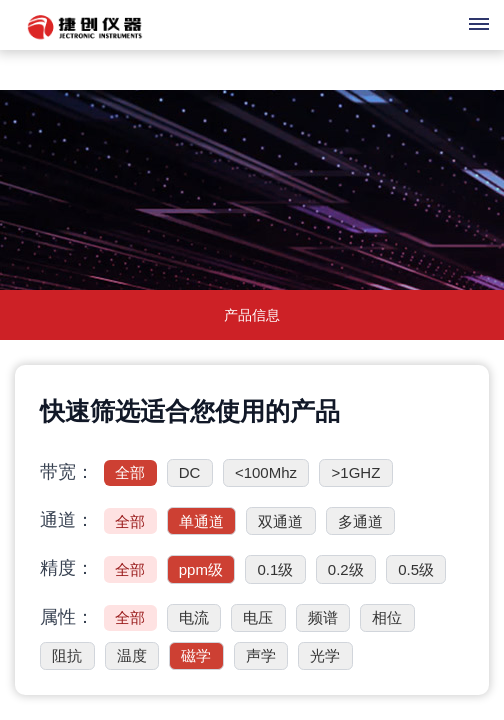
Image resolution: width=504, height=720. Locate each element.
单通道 (201, 521)
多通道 (360, 521)
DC (190, 472)
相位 (387, 617)
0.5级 (416, 569)
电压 (258, 617)
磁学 (196, 655)
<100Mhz (266, 472)
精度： (67, 568)
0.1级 (275, 569)
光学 (325, 655)
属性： (67, 617)
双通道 (280, 521)
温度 (132, 655)
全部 (130, 472)
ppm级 (201, 569)
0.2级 (346, 569)
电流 (194, 617)
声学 (261, 655)
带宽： (67, 472)
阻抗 (67, 655)
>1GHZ (356, 472)
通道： (67, 520)
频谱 (323, 617)
